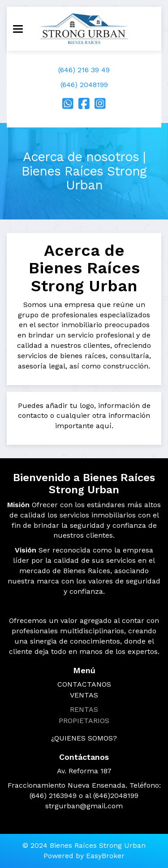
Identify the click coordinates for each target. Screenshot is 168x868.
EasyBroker (105, 856)
